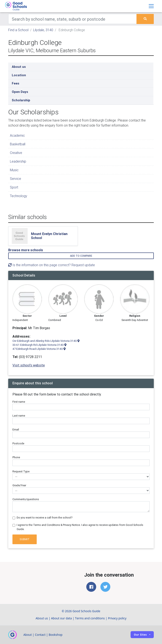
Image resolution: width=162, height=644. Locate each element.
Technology (19, 196)
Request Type (21, 471)
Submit (25, 539)
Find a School (18, 30)
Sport (14, 187)
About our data (61, 618)
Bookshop (56, 635)
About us (19, 67)
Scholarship (21, 100)
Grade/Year (19, 485)
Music (14, 170)
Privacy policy (117, 618)
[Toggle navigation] (151, 6)
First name (19, 402)
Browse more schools (26, 250)
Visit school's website (29, 365)
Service (16, 179)
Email (16, 430)
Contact (40, 635)
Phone (16, 457)
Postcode (18, 443)
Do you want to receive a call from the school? (45, 518)
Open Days (20, 92)
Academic (17, 135)
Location (19, 75)
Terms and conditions (90, 618)
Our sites (140, 635)
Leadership (18, 161)
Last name (19, 416)
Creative (16, 153)
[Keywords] (72, 19)
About (28, 635)
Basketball (18, 144)
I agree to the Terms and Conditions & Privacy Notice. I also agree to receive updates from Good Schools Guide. (80, 527)
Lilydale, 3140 (43, 30)
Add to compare (81, 256)
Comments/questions (26, 499)
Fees (16, 83)
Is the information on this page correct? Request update (52, 265)
